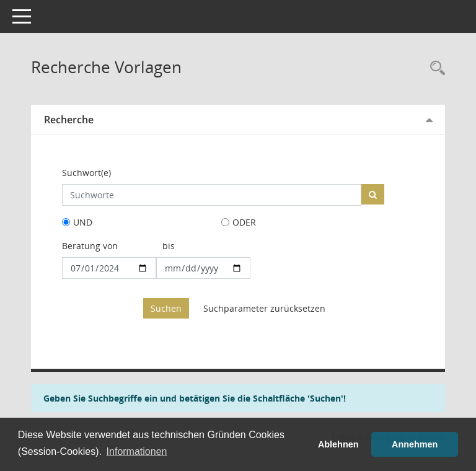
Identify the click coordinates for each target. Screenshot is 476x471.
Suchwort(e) (86, 173)
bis (169, 246)
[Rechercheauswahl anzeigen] (434, 68)
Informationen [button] (137, 451)
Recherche (69, 120)
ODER (244, 222)
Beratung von (90, 246)
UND (83, 222)
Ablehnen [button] (338, 444)
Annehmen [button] (415, 444)
